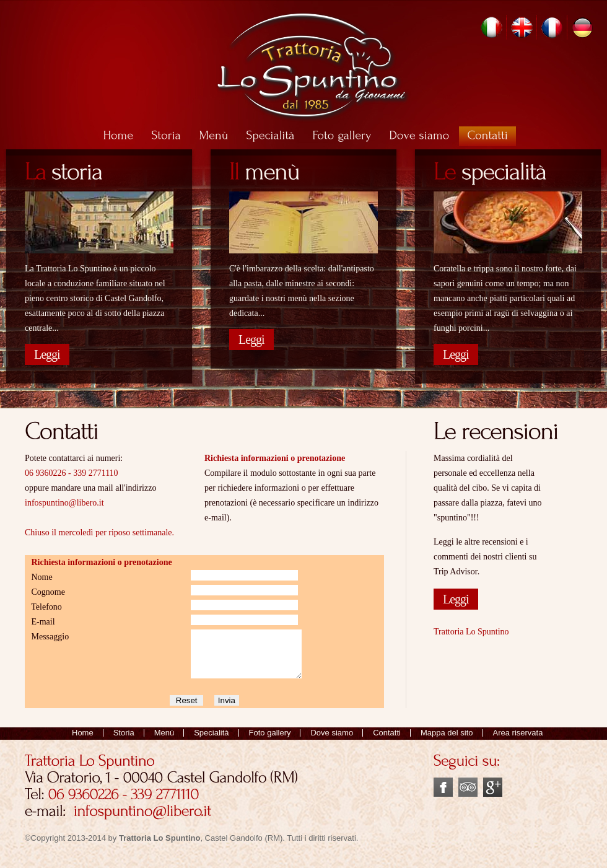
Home (83, 742)
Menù (164, 742)
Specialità (211, 742)
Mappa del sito (447, 742)
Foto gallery (270, 742)
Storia (124, 742)
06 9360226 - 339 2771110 (72, 473)
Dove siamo (332, 742)
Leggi (47, 354)
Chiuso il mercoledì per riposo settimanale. (99, 533)
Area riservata (518, 742)
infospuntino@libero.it (64, 503)
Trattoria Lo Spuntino (471, 632)
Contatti (387, 742)
